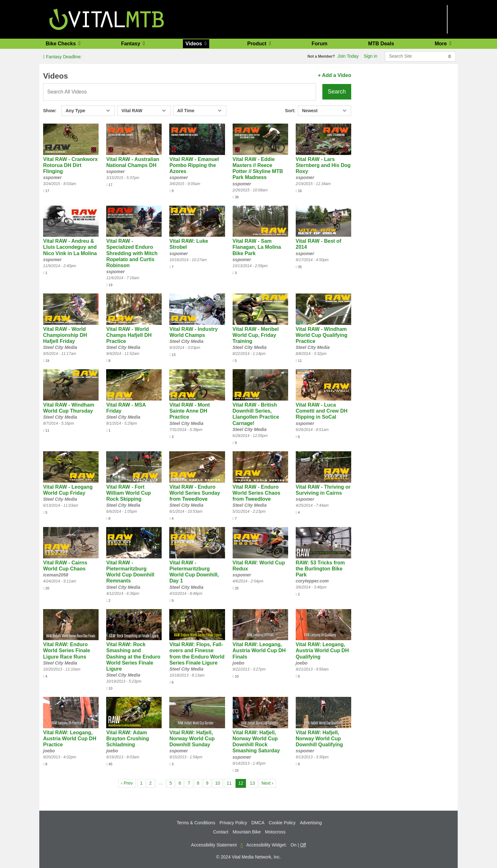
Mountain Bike (247, 832)
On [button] (294, 845)
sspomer (52, 177)
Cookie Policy (282, 823)
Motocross (275, 832)
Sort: (290, 111)
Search (337, 92)
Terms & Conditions (196, 823)
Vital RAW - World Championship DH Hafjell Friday (65, 335)
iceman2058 (56, 575)
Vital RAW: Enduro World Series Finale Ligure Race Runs (67, 650)
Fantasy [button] (131, 44)
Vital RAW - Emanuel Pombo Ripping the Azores (194, 165)
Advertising (311, 823)
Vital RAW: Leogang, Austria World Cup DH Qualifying (322, 650)
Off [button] (303, 845)
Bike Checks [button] (61, 44)
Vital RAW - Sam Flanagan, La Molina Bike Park (257, 247)
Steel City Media (60, 347)
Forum (319, 44)
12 (242, 783)
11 (230, 783)
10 (219, 783)
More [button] (441, 44)
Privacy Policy (233, 823)
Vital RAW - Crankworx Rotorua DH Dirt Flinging (70, 165)
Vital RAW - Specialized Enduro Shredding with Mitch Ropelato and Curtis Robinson (132, 253)
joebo (239, 663)
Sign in (370, 56)
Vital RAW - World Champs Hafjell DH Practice (129, 335)
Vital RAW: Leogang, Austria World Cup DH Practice (70, 739)
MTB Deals (381, 44)
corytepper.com (312, 581)
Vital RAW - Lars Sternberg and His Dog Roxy (323, 165)
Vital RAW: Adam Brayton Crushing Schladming (128, 739)
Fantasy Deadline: (62, 57)
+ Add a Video (335, 75)
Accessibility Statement (214, 845)
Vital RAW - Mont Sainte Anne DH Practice (190, 411)
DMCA (258, 823)
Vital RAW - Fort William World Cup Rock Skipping (129, 493)
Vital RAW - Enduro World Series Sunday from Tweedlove (195, 493)
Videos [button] (194, 44)
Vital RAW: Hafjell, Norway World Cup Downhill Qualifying (319, 739)
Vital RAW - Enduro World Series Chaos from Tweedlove (257, 493)
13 (254, 783)
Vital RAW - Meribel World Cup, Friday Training (256, 335)
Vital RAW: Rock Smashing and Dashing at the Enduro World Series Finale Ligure (133, 657)
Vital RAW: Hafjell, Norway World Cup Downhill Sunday (192, 739)
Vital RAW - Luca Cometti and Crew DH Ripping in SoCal (322, 411)
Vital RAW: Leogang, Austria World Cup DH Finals (259, 650)
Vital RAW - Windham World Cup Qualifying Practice (322, 335)
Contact (221, 832)
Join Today (348, 56)
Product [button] (258, 44)
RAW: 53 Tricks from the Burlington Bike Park (320, 569)
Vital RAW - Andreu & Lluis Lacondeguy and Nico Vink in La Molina (70, 247)
